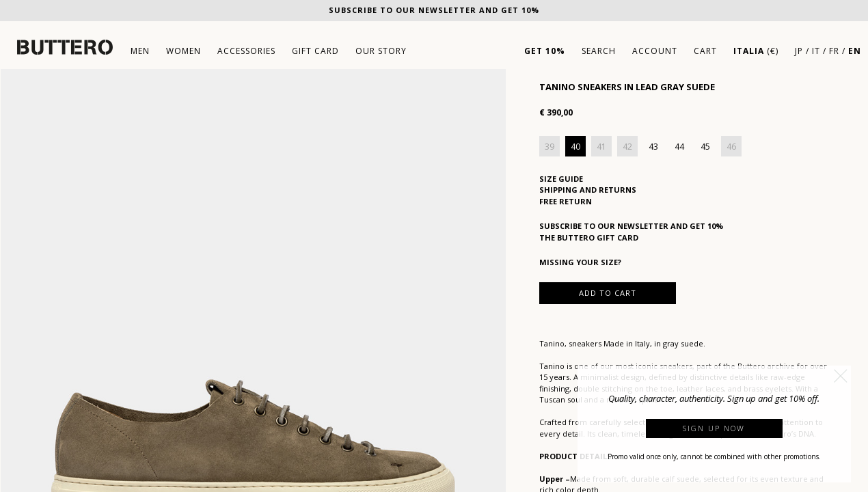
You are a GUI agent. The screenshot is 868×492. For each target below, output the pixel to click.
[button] (841, 376)
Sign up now (714, 428)
